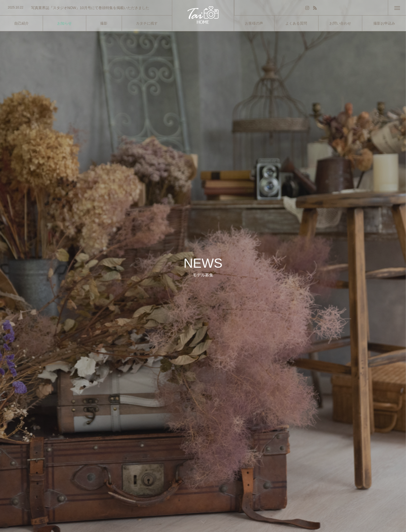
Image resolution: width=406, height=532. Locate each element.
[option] (86, 8)
